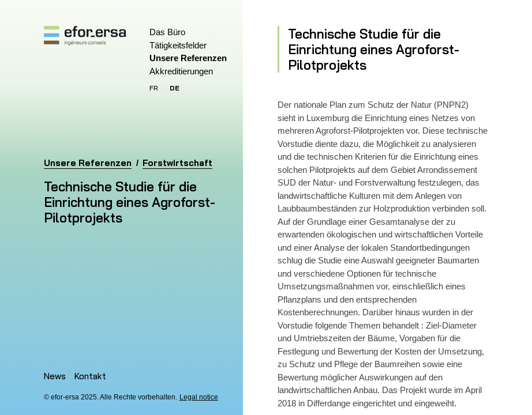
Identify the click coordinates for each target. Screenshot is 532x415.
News (55, 376)
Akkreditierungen (181, 71)
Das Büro (167, 32)
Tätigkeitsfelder (178, 45)
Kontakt (90, 376)
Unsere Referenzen (188, 58)
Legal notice (199, 397)
